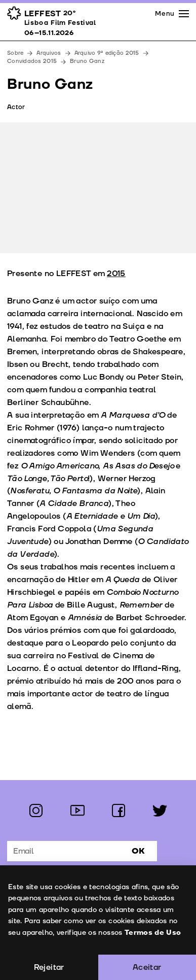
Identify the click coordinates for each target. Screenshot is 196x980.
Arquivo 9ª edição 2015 (107, 53)
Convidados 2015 (32, 61)
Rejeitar (49, 967)
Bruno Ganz (87, 61)
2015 (116, 274)
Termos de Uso (152, 933)
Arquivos (49, 53)
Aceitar (147, 967)
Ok (138, 851)
